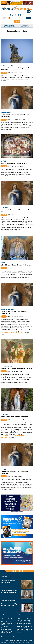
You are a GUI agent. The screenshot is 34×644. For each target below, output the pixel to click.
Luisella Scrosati (18, 316)
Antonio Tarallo (19, 166)
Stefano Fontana (19, 73)
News (6, 18)
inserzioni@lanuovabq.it (7, 633)
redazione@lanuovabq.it (7, 629)
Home (17, 34)
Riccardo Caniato (19, 268)
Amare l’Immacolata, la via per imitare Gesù (15, 417)
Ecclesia (4, 73)
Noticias (12, 18)
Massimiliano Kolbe (19, 120)
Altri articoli (18, 571)
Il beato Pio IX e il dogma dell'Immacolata (14, 163)
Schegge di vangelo (9, 25)
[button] (17, 21)
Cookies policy (12, 637)
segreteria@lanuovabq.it (7, 631)
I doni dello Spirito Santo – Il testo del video (9, 581)
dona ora (28, 18)
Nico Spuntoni (18, 371)
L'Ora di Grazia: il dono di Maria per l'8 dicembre (16, 265)
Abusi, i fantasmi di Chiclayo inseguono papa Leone (9, 605)
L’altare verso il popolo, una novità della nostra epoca (9, 591)
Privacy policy (4, 637)
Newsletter (22, 18)
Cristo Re (25, 25)
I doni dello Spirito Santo (8, 601)
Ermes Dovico (18, 215)
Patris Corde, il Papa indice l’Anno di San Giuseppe (17, 368)
